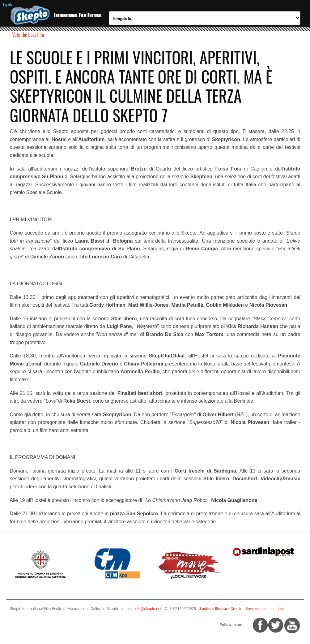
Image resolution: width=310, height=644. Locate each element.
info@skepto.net (148, 609)
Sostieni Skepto (213, 609)
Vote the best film (28, 35)
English (7, 4)
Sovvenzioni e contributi (265, 609)
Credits (236, 609)
